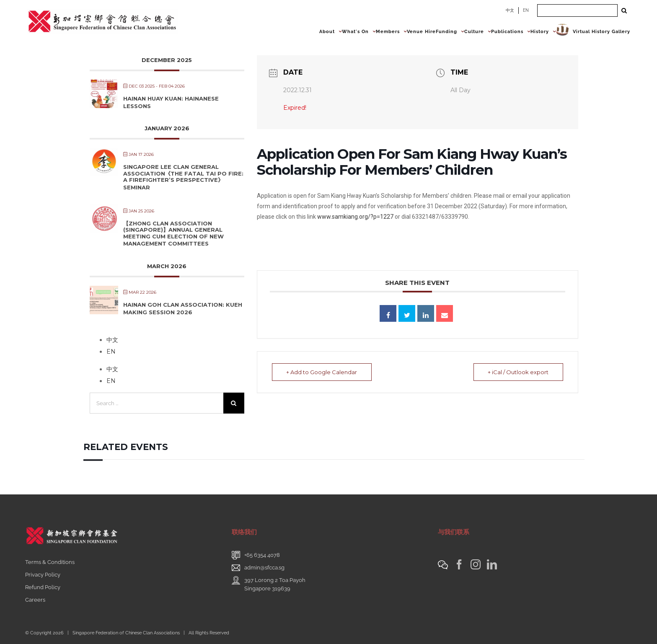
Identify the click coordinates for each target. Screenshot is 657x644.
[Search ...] (577, 10)
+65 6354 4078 (262, 555)
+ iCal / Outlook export (518, 372)
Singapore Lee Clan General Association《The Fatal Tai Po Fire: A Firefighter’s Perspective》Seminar (183, 177)
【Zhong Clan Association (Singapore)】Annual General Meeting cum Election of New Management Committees (173, 234)
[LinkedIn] (492, 564)
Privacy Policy (43, 575)
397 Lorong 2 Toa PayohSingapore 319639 (275, 584)
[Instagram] (476, 564)
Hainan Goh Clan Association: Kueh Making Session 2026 (183, 308)
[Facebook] (459, 564)
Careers (35, 600)
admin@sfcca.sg (264, 568)
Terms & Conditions (50, 562)
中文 (510, 10)
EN (526, 10)
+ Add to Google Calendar (322, 372)
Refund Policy (43, 587)
